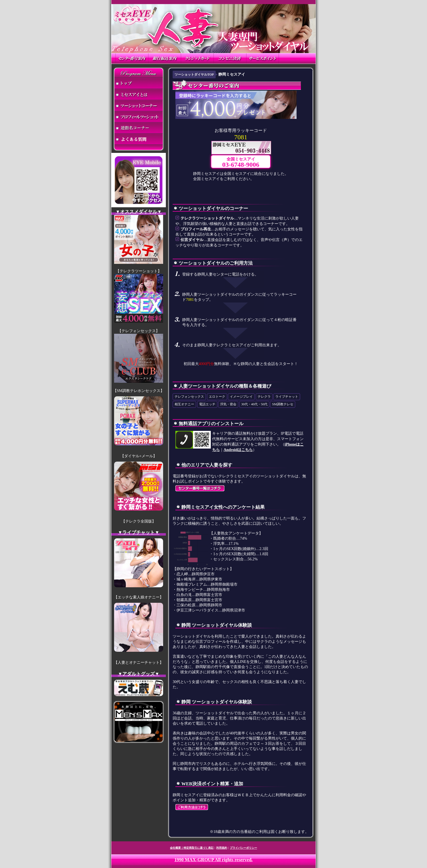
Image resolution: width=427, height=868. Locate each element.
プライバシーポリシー (243, 848)
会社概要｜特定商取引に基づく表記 (192, 848)
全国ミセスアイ (241, 163)
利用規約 (222, 848)
